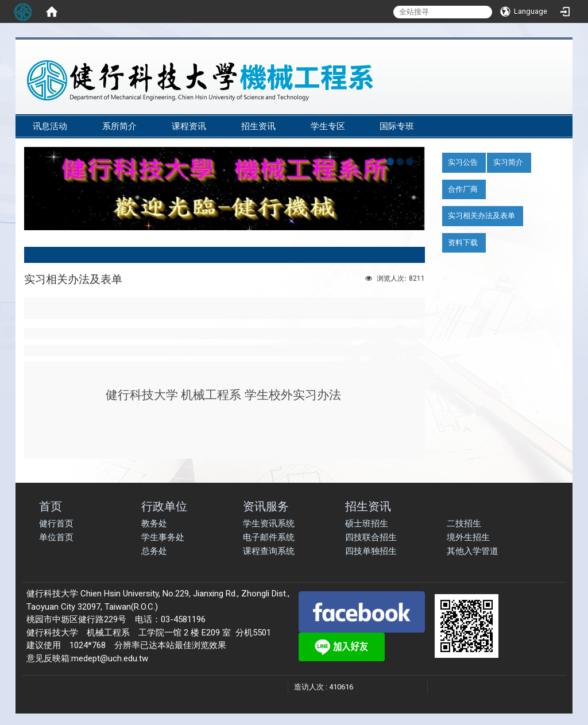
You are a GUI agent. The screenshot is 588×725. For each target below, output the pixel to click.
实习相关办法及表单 (481, 216)
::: (555, 110)
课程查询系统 (269, 551)
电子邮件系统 (269, 537)
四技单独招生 (371, 551)
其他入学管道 (473, 551)
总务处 (154, 551)
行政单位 (164, 506)
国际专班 (397, 126)
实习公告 (463, 162)
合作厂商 (463, 189)
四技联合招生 (371, 537)
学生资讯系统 (269, 524)
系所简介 (119, 126)
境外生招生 (468, 537)
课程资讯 (189, 126)
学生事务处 (163, 537)
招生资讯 (258, 126)
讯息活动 (50, 126)
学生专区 (328, 126)
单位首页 (56, 537)
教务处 (154, 524)
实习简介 (508, 162)
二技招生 (464, 524)
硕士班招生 (367, 524)
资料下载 (463, 243)
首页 (51, 506)
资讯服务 (266, 506)
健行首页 (56, 524)
